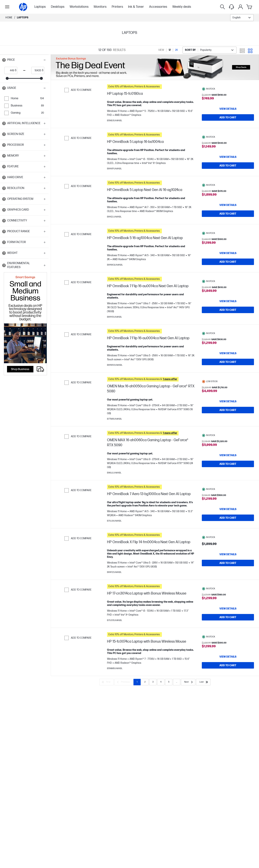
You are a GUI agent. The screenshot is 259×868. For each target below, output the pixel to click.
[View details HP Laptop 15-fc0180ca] (228, 109)
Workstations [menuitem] (79, 7)
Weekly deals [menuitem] (182, 7)
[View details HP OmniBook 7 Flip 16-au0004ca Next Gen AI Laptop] (228, 360)
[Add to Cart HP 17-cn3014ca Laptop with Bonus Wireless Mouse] (228, 628)
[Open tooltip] (4, 60)
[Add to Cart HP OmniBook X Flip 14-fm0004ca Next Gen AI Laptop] (228, 574)
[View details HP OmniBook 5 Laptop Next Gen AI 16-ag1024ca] (228, 209)
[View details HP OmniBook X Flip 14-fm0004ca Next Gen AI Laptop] (228, 565)
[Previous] (124, 696)
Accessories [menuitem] (158, 7)
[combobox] (242, 18)
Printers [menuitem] (117, 7)
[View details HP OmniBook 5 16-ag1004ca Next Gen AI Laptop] (228, 259)
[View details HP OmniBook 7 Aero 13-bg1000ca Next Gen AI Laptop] (228, 518)
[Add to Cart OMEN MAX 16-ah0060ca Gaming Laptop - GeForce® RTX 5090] (228, 473)
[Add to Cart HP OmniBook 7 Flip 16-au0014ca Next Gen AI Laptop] (228, 317)
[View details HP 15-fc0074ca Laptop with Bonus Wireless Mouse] (228, 669)
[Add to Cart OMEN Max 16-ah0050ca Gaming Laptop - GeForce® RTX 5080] (228, 419)
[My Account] (240, 7)
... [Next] (177, 696)
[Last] (203, 696)
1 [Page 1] (137, 696)
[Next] (188, 696)
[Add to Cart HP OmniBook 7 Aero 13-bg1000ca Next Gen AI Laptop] (228, 527)
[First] (106, 696)
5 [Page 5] (169, 696)
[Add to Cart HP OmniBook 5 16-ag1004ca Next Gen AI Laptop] (228, 267)
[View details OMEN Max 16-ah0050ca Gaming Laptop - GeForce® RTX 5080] (228, 410)
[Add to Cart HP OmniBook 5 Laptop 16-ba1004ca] (228, 167)
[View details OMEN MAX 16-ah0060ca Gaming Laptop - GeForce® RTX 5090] (228, 464)
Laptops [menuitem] (40, 7)
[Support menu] (231, 7)
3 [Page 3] (153, 696)
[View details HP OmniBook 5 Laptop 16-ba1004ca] (228, 159)
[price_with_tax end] (37, 70)
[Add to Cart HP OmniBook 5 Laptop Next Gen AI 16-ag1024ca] (228, 217)
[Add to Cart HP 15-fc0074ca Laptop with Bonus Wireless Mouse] (228, 678)
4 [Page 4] (161, 696)
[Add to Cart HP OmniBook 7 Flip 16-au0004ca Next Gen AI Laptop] (228, 369)
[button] (24, 60)
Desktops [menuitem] (58, 7)
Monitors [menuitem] (100, 7)
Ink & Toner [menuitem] (136, 7)
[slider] (7, 78)
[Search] (222, 7)
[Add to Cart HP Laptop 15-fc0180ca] (228, 117)
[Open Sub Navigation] (7, 7)
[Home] (23, 7)
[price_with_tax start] (10, 70)
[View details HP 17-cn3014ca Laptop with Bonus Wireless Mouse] (228, 619)
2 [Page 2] (145, 696)
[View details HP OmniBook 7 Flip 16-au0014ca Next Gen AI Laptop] (228, 308)
